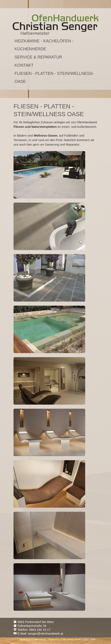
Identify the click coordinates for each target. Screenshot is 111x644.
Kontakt (24, 65)
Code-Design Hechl (71, 640)
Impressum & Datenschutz (33, 640)
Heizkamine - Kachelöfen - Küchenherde (44, 45)
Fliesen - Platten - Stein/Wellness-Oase (54, 77)
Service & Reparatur (38, 57)
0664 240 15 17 (40, 630)
